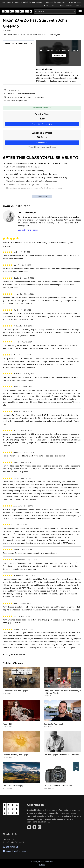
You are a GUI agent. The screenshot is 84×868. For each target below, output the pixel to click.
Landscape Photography (13, 785)
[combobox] (55, 11)
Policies (42, 865)
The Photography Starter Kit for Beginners (62, 755)
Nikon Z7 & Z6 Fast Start (16, 44)
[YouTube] (29, 827)
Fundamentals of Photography (16, 691)
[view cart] (54, 5)
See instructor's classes (28, 230)
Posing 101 (7, 724)
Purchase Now (59, 55)
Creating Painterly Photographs (16, 755)
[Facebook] (34, 827)
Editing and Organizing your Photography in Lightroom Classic (62, 692)
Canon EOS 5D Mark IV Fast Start (58, 785)
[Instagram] (40, 827)
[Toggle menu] (80, 11)
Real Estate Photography (54, 724)
